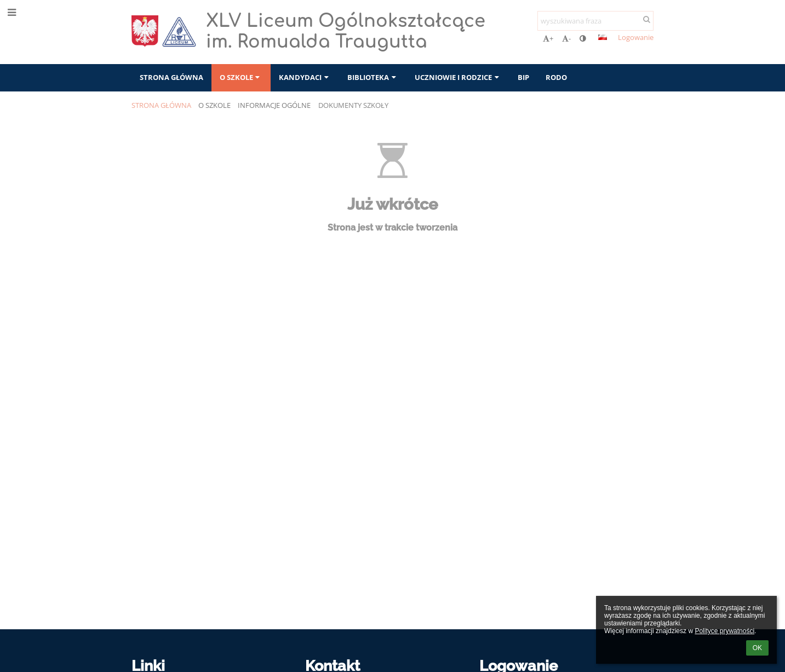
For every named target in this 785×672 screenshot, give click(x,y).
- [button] (566, 38)
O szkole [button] (241, 77)
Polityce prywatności (724, 631)
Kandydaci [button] (305, 77)
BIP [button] (523, 77)
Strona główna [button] (171, 77)
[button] (603, 37)
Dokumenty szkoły (353, 105)
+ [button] (548, 38)
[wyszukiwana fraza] (595, 21)
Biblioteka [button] (373, 77)
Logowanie (636, 37)
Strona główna (161, 105)
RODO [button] (556, 77)
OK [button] (757, 648)
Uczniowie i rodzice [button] (458, 77)
